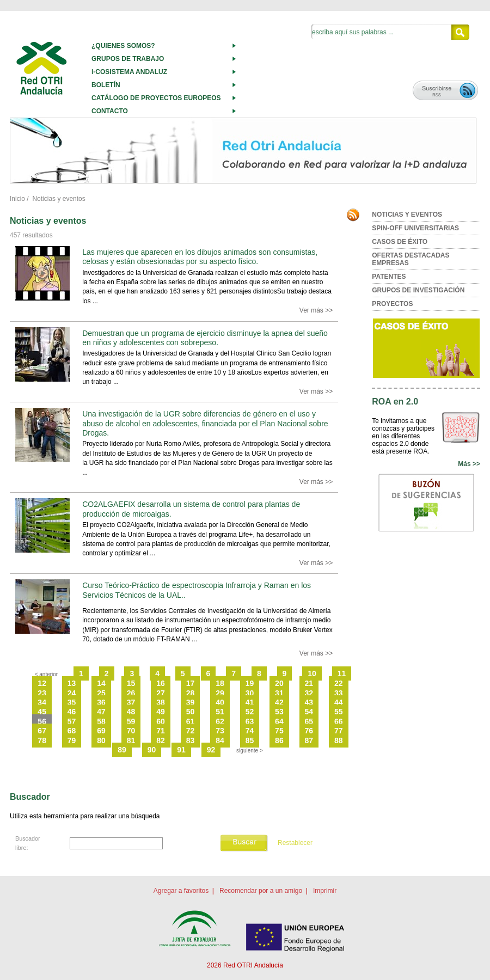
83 (191, 740)
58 (101, 721)
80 (101, 740)
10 (312, 673)
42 (279, 702)
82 (161, 740)
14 (101, 683)
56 (42, 721)
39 (191, 702)
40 (220, 702)
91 (181, 750)
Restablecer (295, 843)
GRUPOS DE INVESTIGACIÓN (418, 290)
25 (101, 693)
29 (220, 693)
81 (131, 740)
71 (161, 731)
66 (339, 721)
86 (279, 740)
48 (131, 712)
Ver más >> (316, 310)
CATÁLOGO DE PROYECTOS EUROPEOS (156, 98)
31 (279, 693)
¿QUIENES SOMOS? (123, 46)
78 (42, 740)
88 (339, 740)
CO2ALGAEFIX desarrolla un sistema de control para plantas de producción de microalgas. (191, 509)
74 (250, 731)
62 (220, 721)
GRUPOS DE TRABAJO (128, 59)
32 (309, 693)
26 (131, 693)
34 (42, 702)
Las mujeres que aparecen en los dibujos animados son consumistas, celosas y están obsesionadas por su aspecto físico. (200, 257)
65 (309, 721)
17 (191, 683)
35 (72, 702)
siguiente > (250, 751)
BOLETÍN (106, 85)
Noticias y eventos (59, 199)
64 (279, 721)
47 (101, 712)
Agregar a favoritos (181, 891)
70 (131, 731)
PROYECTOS (392, 304)
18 (220, 683)
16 (161, 683)
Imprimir (325, 891)
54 (309, 712)
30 (250, 693)
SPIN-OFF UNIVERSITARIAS (415, 228)
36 (101, 702)
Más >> (469, 464)
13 (72, 683)
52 (250, 712)
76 (309, 731)
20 (279, 683)
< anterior (47, 674)
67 (42, 731)
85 (250, 740)
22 (339, 683)
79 (72, 740)
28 (191, 693)
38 (161, 702)
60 (161, 721)
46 (72, 712)
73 (220, 731)
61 (191, 721)
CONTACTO (110, 111)
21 (309, 683)
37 (131, 702)
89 (122, 750)
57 (72, 721)
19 (250, 683)
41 (250, 702)
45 (42, 712)
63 (250, 721)
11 (342, 673)
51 (220, 712)
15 (131, 683)
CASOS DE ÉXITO (400, 242)
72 (191, 731)
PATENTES (389, 277)
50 (191, 712)
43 (309, 702)
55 (339, 712)
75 (279, 731)
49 (161, 712)
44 (339, 702)
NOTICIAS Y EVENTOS (407, 215)
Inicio (17, 199)
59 (131, 721)
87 (309, 740)
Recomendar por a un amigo (261, 891)
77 (339, 731)
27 (161, 693)
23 (42, 693)
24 (72, 693)
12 (42, 683)
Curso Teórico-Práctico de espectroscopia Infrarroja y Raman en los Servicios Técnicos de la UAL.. (197, 590)
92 (211, 750)
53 (279, 712)
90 (152, 750)
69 (101, 731)
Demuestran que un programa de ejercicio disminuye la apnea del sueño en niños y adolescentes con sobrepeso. (205, 338)
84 (220, 740)
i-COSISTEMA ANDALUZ (129, 72)
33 (339, 693)
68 (72, 731)
